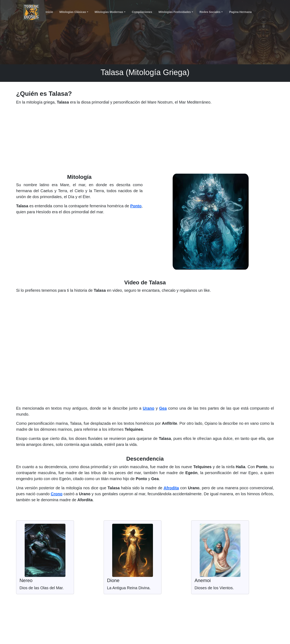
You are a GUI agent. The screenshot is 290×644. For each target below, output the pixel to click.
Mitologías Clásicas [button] (73, 12)
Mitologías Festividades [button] (175, 12)
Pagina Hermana (240, 12)
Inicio (49, 12)
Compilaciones (142, 12)
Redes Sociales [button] (210, 12)
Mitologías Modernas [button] (109, 12)
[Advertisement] (145, 141)
